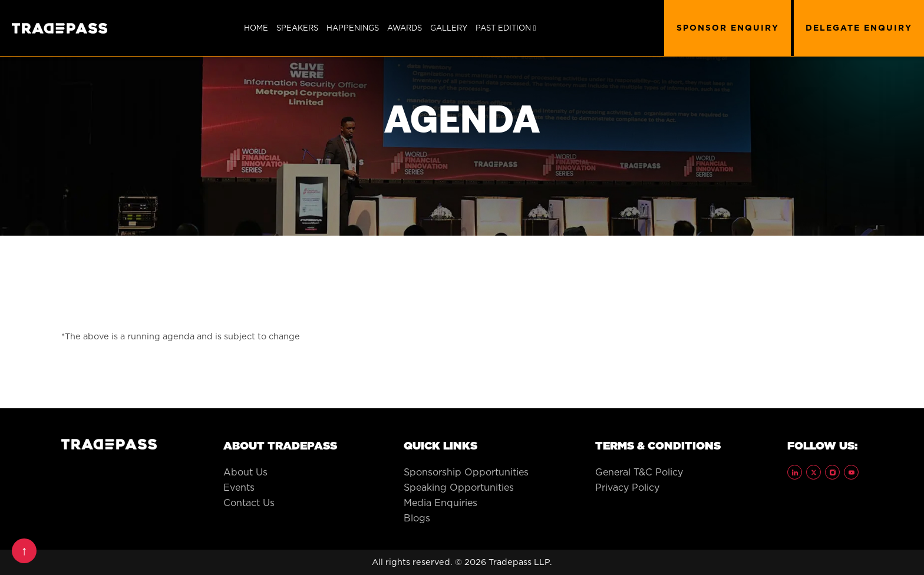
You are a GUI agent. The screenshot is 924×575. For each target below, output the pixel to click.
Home (256, 28)
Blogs (417, 518)
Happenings (353, 28)
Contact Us (249, 503)
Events (239, 487)
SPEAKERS (297, 28)
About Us (245, 472)
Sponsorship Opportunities (466, 472)
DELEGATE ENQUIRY (859, 28)
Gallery (449, 28)
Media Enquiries (440, 503)
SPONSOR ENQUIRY (728, 28)
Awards (405, 28)
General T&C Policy (639, 472)
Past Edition (506, 28)
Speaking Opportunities (459, 487)
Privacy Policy (627, 487)
